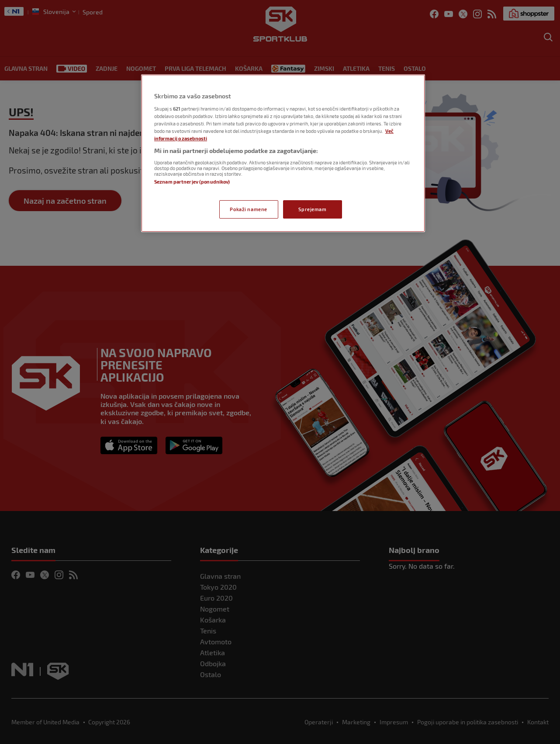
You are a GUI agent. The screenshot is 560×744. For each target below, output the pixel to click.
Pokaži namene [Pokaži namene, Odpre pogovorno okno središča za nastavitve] (248, 209)
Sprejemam (312, 209)
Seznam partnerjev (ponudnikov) (192, 182)
